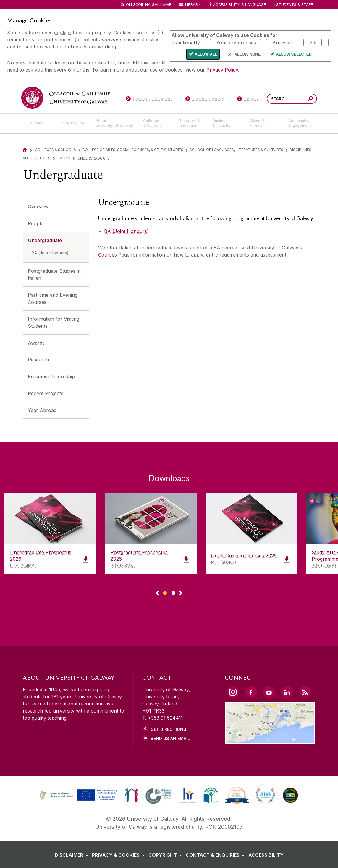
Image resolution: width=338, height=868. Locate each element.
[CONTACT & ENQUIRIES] (216, 855)
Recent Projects (46, 393)
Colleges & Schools (55, 150)
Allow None (247, 54)
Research (38, 360)
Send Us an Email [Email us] (170, 738)
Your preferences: (237, 42)
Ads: (314, 42)
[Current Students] (205, 100)
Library (193, 5)
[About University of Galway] (115, 123)
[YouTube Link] (269, 692)
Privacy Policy (222, 70)
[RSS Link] (305, 692)
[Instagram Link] (233, 692)
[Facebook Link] (251, 692)
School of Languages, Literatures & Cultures (236, 150)
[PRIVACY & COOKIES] (119, 855)
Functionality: (186, 42)
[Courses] (38, 123)
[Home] (25, 150)
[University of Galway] (66, 98)
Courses (107, 255)
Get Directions (168, 729)
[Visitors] (247, 100)
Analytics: (283, 42)
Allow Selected (294, 54)
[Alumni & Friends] (264, 123)
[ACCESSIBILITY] (266, 855)
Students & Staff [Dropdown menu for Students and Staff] (295, 5)
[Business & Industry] (226, 123)
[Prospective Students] (149, 100)
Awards (36, 343)
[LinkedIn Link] (287, 692)
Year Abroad (42, 410)
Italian (64, 158)
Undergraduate (45, 240)
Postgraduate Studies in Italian (54, 275)
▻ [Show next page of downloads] (181, 593)
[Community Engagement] (300, 123)
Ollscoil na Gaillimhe (149, 5)
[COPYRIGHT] (166, 855)
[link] (77, 795)
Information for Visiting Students (54, 322)
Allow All (206, 54)
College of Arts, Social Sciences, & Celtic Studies (133, 150)
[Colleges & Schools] (156, 123)
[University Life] (72, 123)
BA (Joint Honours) (50, 253)
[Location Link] (270, 741)
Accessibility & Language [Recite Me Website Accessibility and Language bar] (237, 5)
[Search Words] (292, 99)
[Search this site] (310, 99)
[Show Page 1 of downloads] (165, 592)
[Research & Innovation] (191, 123)
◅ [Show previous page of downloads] (157, 593)
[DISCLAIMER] (73, 855)
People (36, 223)
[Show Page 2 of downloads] (173, 592)
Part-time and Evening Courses (53, 298)
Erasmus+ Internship (51, 377)
